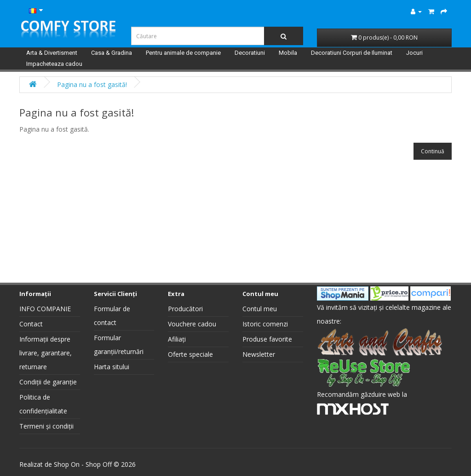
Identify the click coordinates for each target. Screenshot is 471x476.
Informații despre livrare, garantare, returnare (46, 353)
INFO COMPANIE (45, 309)
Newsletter (259, 354)
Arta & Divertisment (52, 53)
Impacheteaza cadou (54, 64)
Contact (31, 324)
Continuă (433, 151)
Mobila (288, 53)
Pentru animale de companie (183, 53)
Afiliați (177, 339)
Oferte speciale (190, 354)
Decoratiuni (250, 53)
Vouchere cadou (192, 324)
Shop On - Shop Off (83, 464)
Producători (185, 309)
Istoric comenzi (265, 324)
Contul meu (260, 309)
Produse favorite (267, 339)
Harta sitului (112, 367)
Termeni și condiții (46, 426)
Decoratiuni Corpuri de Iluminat (352, 53)
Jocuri (414, 53)
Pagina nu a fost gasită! (92, 84)
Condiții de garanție (48, 382)
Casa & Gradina (112, 53)
